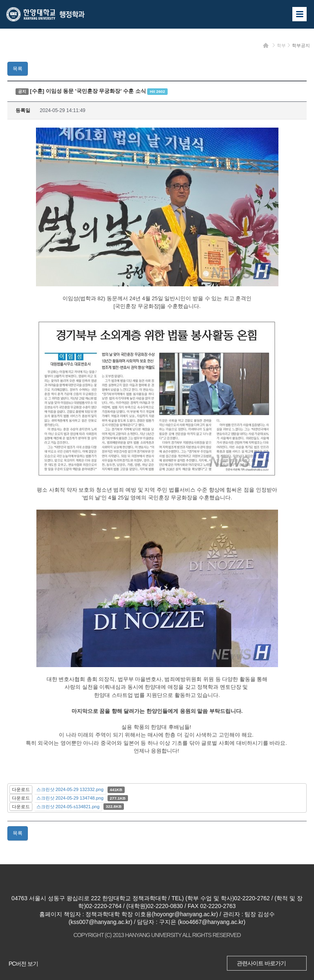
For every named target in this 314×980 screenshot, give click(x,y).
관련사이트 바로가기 (261, 963)
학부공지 (301, 45)
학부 (281, 45)
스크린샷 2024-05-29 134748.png (70, 798)
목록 (18, 69)
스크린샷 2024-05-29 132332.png (70, 789)
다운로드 (21, 789)
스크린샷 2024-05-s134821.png (68, 807)
